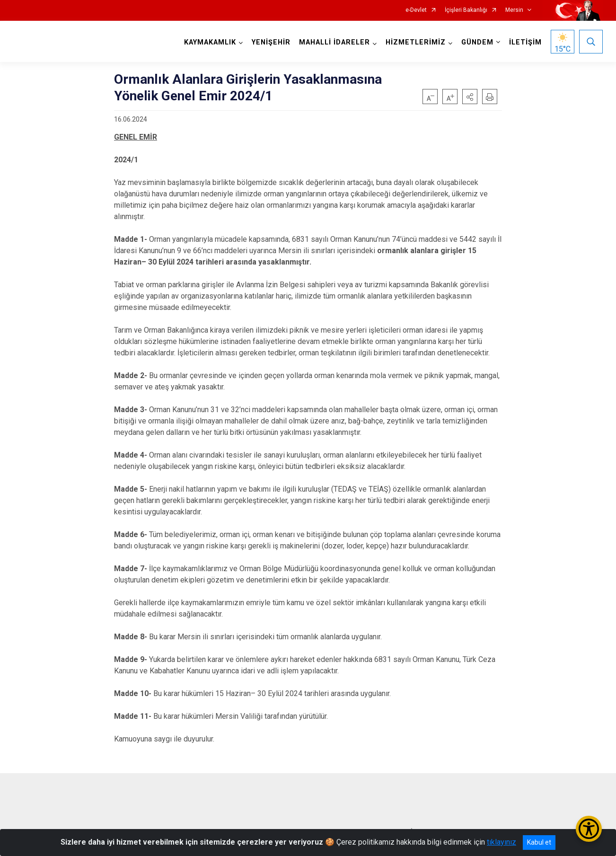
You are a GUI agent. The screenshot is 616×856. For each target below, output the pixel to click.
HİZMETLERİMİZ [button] (416, 42)
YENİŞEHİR (271, 42)
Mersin (514, 10)
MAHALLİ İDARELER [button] (334, 42)
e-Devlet (416, 10)
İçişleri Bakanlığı (466, 10)
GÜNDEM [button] (477, 42)
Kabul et (539, 842)
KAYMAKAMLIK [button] (210, 42)
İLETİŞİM (525, 42)
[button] (470, 97)
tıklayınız (502, 842)
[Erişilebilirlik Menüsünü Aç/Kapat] (589, 829)
